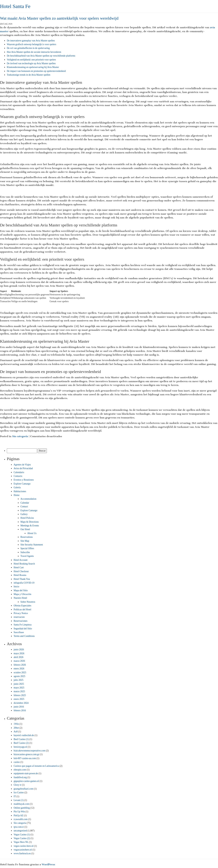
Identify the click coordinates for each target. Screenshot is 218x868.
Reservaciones (21, 621)
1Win (16, 724)
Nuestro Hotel (20, 598)
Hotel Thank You (22, 579)
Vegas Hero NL (21, 842)
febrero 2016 (20, 710)
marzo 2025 (19, 691)
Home (17, 495)
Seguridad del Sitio (23, 629)
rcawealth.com (21, 819)
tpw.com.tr (19, 827)
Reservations (27, 537)
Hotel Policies (27, 518)
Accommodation (28, 499)
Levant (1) (19, 800)
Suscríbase (19, 632)
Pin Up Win (19, 812)
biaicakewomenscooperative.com (29, 751)
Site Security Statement (32, 545)
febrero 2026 (20, 665)
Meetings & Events (30, 526)
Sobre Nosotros (28, 602)
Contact (24, 507)
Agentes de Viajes (22, 465)
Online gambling (22, 808)
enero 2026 (19, 669)
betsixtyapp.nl (20, 747)
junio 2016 (19, 707)
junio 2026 (19, 650)
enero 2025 (19, 699)
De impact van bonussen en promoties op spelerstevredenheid (36, 71)
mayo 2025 (19, 688)
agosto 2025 (19, 676)
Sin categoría (20, 436)
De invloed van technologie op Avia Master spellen (31, 63)
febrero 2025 (20, 695)
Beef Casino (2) (21, 743)
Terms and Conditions (24, 636)
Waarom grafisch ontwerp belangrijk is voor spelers (32, 44)
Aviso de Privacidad (23, 468)
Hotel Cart (19, 567)
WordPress (48, 864)
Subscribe (25, 552)
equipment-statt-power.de (26, 773)
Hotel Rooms (20, 575)
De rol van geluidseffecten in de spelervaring (28, 48)
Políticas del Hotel (22, 610)
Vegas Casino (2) (22, 838)
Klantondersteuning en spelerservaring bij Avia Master (33, 67)
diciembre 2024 (21, 703)
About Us (32, 533)
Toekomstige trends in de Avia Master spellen (29, 75)
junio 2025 (19, 684)
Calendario (19, 472)
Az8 (16, 732)
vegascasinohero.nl (23, 850)
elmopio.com (20, 770)
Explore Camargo (22, 484)
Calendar (25, 503)
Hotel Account (21, 560)
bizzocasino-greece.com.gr (26, 754)
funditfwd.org (20, 777)
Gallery (24, 514)
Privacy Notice (21, 613)
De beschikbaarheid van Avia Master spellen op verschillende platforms (41, 56)
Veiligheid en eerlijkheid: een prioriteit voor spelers (31, 60)
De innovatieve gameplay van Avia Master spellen (31, 41)
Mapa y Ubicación (22, 594)
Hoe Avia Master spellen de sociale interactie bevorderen (34, 52)
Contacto (18, 476)
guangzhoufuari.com (23, 789)
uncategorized (20, 831)
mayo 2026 (19, 653)
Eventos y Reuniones (24, 480)
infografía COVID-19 (24, 583)
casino (17, 762)
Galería (17, 487)
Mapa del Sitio (21, 590)
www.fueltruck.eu (22, 853)
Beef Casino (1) (21, 739)
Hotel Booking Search (24, 564)
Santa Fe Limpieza (23, 625)
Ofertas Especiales (22, 606)
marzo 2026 (19, 661)
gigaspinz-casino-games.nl (26, 781)
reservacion (19, 617)
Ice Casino (19, 793)
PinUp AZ (18, 815)
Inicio (16, 587)
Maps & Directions (30, 522)
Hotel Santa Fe (15, 6)
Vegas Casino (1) (22, 835)
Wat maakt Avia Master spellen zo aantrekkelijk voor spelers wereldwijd (59, 18)
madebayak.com (21, 804)
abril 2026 (18, 657)
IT (15, 796)
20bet (16, 728)
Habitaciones (20, 491)
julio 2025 (18, 680)
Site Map (25, 541)
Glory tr (17, 785)
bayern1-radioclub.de (24, 735)
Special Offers (27, 548)
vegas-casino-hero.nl (24, 846)
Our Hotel (25, 529)
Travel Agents (27, 556)
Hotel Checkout (21, 571)
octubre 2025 (20, 672)
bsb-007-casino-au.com (25, 758)
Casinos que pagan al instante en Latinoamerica (36, 766)
